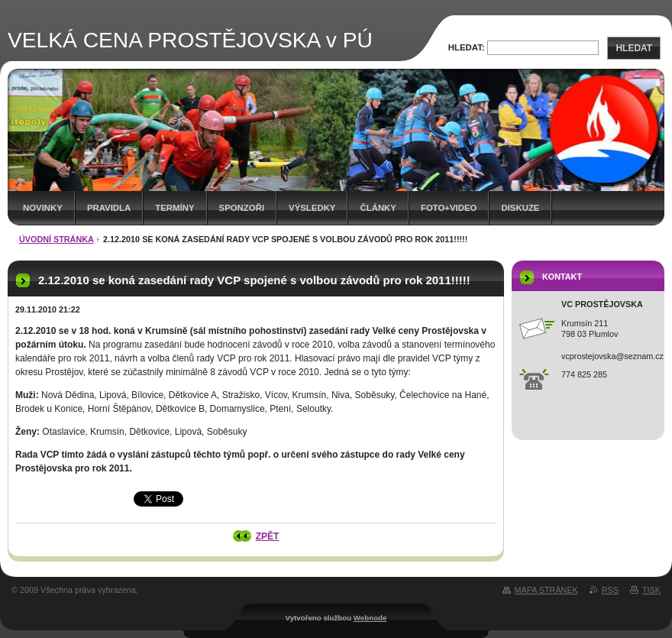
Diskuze (520, 208)
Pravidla (109, 208)
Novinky (43, 208)
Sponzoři (242, 208)
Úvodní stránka (57, 239)
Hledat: (467, 47)
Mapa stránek (546, 590)
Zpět (268, 536)
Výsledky (312, 208)
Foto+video (449, 208)
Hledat (634, 48)
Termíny (174, 208)
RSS (610, 590)
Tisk (651, 590)
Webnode (370, 618)
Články (378, 208)
